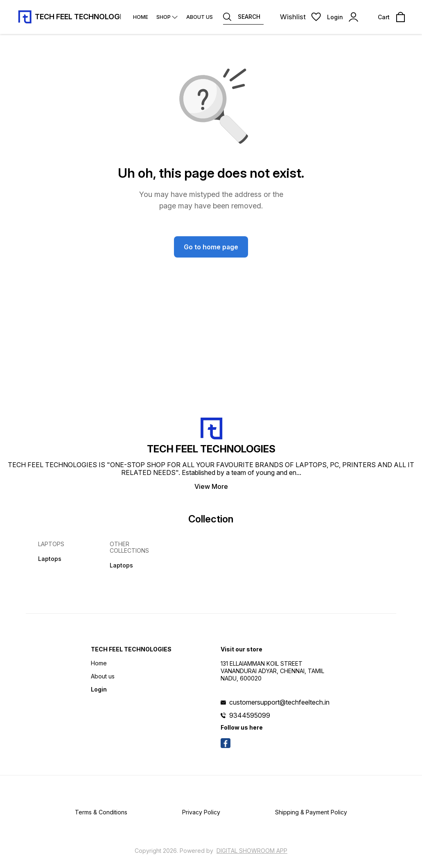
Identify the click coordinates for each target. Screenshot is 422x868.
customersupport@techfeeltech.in (279, 702)
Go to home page (211, 247)
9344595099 (250, 715)
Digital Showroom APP (252, 851)
